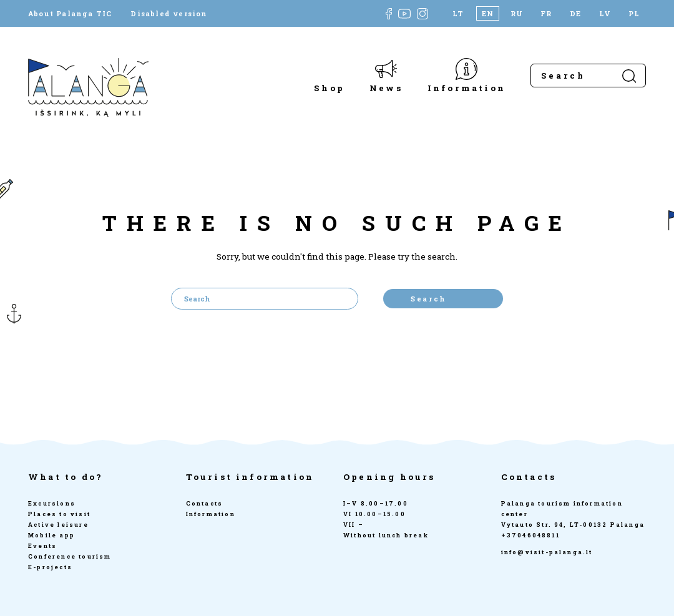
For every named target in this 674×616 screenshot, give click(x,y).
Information (466, 88)
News (386, 88)
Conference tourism (70, 556)
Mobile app (51, 535)
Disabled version (169, 13)
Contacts (205, 503)
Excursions (52, 503)
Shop (329, 88)
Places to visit (59, 514)
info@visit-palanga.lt (547, 552)
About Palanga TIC (70, 13)
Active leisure (58, 525)
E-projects (50, 567)
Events (42, 546)
